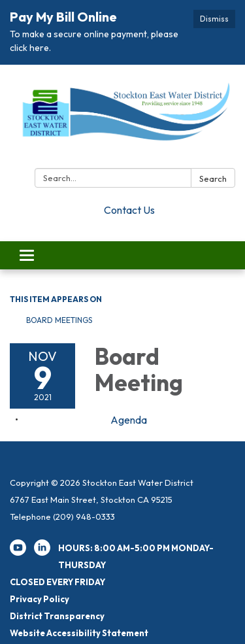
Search (213, 178)
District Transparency (57, 616)
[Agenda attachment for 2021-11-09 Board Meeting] (129, 420)
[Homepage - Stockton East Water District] (122, 119)
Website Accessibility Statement (79, 633)
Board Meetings (59, 320)
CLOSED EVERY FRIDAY (57, 582)
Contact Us (129, 210)
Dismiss (214, 19)
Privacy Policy (40, 599)
